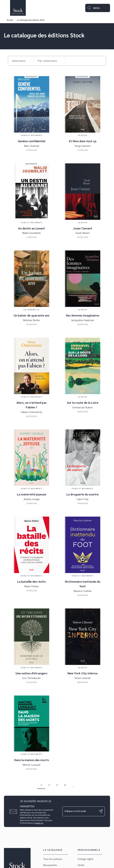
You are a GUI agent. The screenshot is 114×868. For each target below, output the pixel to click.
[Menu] (98, 8)
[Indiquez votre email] (79, 811)
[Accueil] (18, 8)
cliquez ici (39, 823)
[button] (21, 61)
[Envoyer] (101, 811)
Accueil (10, 20)
